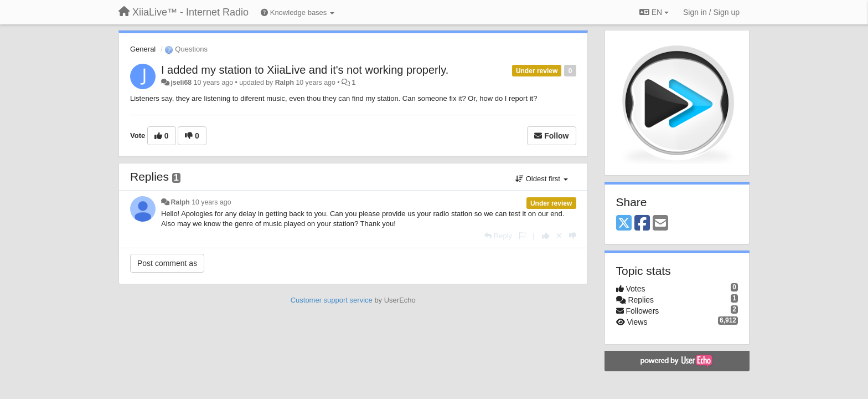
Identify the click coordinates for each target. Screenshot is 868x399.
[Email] (660, 224)
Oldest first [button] (541, 179)
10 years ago (211, 202)
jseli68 (181, 83)
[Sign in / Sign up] (711, 12)
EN (654, 12)
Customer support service (332, 300)
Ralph (285, 83)
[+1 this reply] (546, 236)
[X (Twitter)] (624, 224)
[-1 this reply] (573, 236)
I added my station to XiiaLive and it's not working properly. (305, 70)
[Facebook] (642, 224)
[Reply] (498, 236)
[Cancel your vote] (559, 236)
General (143, 49)
